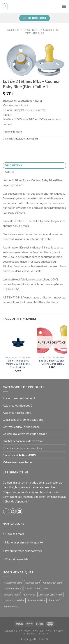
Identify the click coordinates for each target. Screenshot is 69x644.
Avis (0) (9, 172)
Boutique (31, 30)
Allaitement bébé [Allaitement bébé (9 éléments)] (13, 588)
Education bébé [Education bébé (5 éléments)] (12, 595)
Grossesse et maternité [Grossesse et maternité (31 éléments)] (50, 595)
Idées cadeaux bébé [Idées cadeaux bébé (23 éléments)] (14, 600)
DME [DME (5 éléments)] (46, 588)
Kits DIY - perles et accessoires (22, 448)
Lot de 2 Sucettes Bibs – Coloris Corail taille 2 (52, 362)
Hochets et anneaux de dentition (23, 441)
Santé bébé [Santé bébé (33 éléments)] (54, 600)
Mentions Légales (52, 631)
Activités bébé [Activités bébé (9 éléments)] (32, 583)
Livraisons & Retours (35, 634)
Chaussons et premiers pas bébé (23, 420)
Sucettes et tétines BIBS (44, 31)
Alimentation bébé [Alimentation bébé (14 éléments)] (52, 583)
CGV (35, 631)
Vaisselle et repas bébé (17, 462)
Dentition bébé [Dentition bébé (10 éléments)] (32, 588)
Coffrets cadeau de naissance (21, 427)
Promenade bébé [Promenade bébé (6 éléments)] (37, 600)
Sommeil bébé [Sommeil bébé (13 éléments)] (11, 607)
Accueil (13, 30)
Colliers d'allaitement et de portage (25, 434)
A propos (11, 631)
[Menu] (64, 6)
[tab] (34, 166)
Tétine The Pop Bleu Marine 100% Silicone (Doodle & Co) (18, 364)
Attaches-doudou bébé (17, 405)
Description (13, 165)
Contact (25, 631)
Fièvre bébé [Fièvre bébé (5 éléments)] (29, 595)
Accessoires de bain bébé (19, 398)
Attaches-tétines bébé (17, 413)
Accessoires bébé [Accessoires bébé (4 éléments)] (13, 583)
